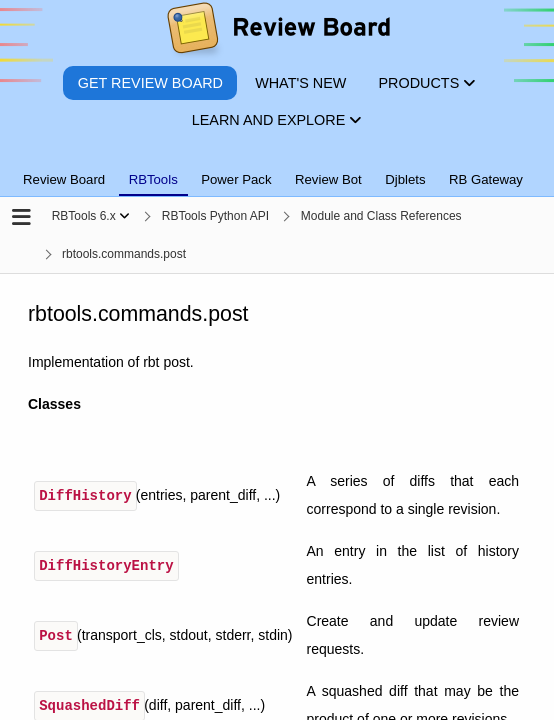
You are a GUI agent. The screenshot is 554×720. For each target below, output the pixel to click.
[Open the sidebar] (21, 218)
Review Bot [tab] (328, 179)
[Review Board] (277, 32)
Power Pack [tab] (236, 179)
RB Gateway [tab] (486, 179)
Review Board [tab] (64, 179)
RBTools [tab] (153, 179)
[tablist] (277, 168)
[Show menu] (124, 216)
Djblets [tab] (405, 179)
